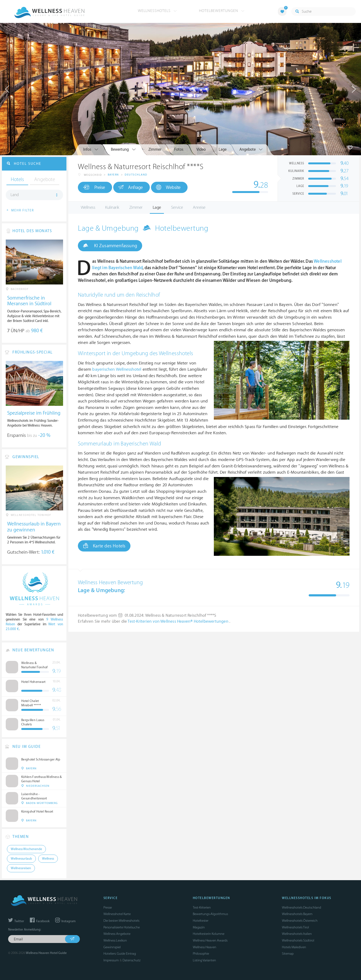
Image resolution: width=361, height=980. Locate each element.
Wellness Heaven (205, 947)
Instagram (65, 921)
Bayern (113, 175)
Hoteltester (201, 921)
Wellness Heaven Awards (210, 940)
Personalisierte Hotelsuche (122, 927)
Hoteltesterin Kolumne (209, 934)
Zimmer (136, 207)
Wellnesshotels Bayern (297, 914)
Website (168, 187)
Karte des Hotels (104, 546)
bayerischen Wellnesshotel (117, 369)
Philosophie (201, 954)
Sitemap (288, 954)
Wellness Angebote (117, 934)
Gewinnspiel (112, 947)
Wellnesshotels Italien (297, 934)
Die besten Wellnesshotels (121, 921)
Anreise (199, 207)
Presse (108, 908)
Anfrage (131, 187)
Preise (94, 187)
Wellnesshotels (157, 11)
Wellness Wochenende (26, 849)
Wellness (88, 207)
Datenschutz (132, 960)
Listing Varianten (204, 960)
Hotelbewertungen (222, 11)
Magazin (199, 927)
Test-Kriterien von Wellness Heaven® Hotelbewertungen (178, 621)
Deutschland (136, 175)
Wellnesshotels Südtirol (298, 940)
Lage (157, 207)
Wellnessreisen (21, 868)
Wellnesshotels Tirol (295, 927)
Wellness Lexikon (115, 940)
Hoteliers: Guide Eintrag (120, 954)
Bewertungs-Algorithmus (210, 914)
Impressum (111, 960)
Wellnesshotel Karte (117, 914)
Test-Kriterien (202, 908)
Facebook (40, 921)
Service (177, 207)
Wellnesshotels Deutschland (302, 908)
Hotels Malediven (294, 947)
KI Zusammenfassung (110, 246)
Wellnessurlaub (21, 859)
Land (15, 195)
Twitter (16, 921)
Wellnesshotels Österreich (300, 921)
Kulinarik (112, 207)
